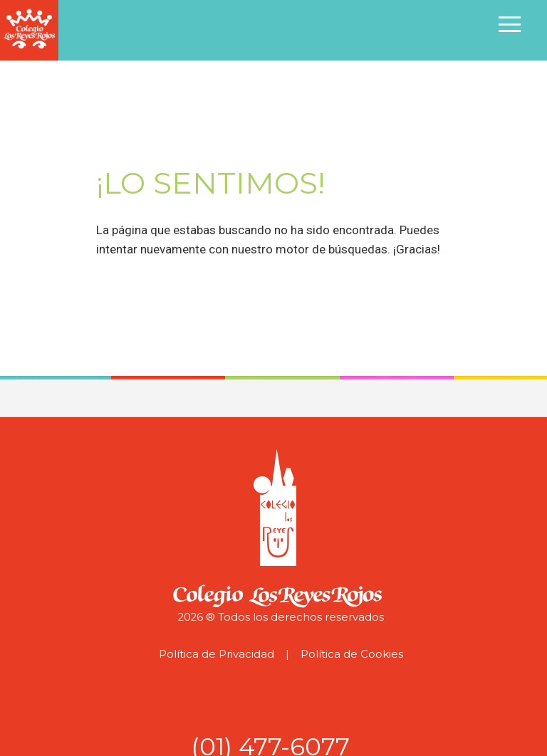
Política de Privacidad (217, 654)
